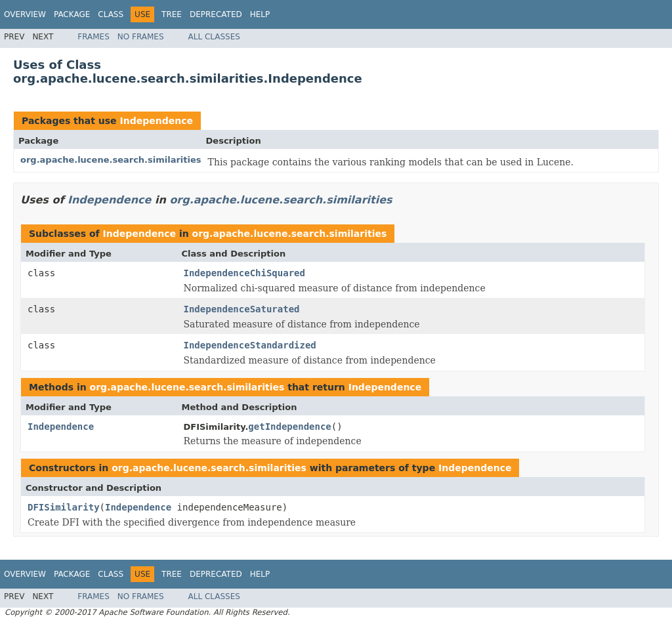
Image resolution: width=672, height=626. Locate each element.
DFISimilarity (64, 507)
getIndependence (289, 427)
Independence (156, 121)
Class (111, 14)
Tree (172, 14)
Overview (25, 14)
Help (260, 14)
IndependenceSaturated (242, 309)
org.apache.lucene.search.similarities (111, 160)
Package (72, 14)
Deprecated (216, 14)
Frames (94, 37)
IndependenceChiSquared (244, 273)
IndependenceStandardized (250, 345)
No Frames (141, 37)
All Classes (214, 37)
